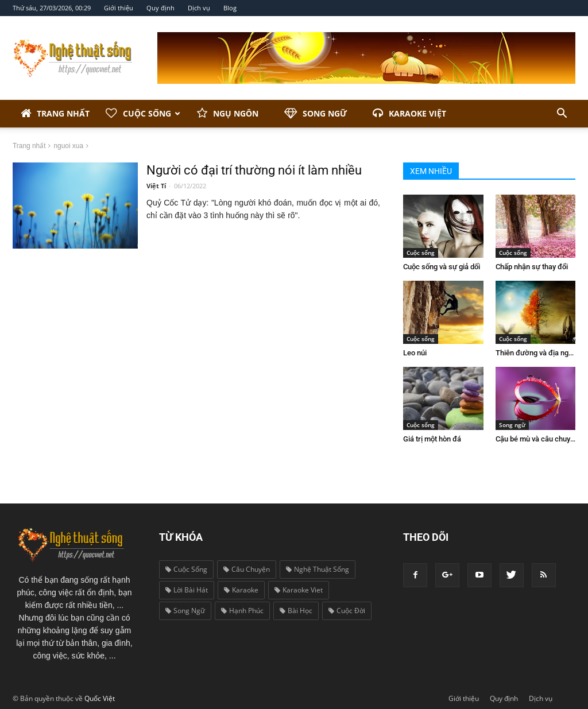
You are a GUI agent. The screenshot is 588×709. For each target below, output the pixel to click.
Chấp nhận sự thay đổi (532, 267)
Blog (230, 8)
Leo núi (415, 353)
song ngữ (185, 611)
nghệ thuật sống (318, 569)
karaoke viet (299, 590)
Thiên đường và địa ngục (536, 353)
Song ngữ (316, 114)
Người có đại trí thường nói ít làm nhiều (254, 170)
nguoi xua (68, 146)
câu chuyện (247, 569)
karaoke (241, 590)
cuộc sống (186, 569)
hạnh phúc (242, 611)
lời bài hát (187, 590)
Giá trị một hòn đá (432, 439)
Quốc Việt (100, 698)
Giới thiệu (119, 8)
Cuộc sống (143, 114)
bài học (296, 611)
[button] (562, 114)
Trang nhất (55, 114)
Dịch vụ (199, 8)
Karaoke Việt (409, 114)
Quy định (160, 8)
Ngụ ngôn (228, 114)
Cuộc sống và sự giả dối (442, 267)
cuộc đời (347, 611)
